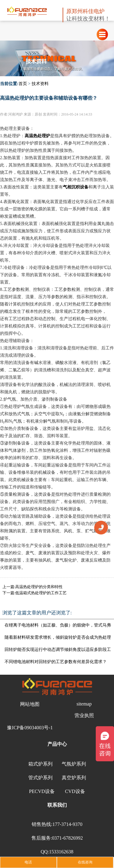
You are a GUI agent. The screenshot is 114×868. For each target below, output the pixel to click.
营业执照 (84, 715)
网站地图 (30, 704)
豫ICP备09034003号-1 (30, 728)
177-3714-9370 (67, 824)
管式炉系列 (40, 778)
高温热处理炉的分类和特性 (39, 587)
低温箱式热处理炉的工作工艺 (41, 593)
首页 (23, 84)
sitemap (84, 704)
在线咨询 (85, 862)
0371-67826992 (67, 838)
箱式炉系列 (40, 764)
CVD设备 (75, 791)
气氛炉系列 (74, 764)
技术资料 (40, 84)
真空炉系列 (74, 778)
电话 (28, 862)
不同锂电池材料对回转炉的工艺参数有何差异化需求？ (56, 662)
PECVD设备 (42, 791)
